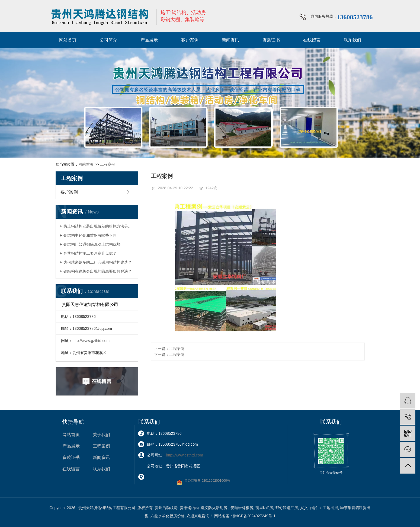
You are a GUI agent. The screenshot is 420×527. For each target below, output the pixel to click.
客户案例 (190, 40)
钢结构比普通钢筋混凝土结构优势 (92, 244)
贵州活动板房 (166, 508)
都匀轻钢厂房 (287, 508)
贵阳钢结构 (189, 508)
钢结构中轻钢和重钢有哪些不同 (90, 235)
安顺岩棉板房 (242, 508)
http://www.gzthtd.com (91, 341)
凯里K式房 (264, 508)
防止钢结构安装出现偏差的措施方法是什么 (99, 226)
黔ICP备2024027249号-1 (254, 516)
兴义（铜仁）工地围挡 (319, 508)
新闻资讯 (230, 40)
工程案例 (108, 164)
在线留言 (312, 40)
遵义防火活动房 (214, 508)
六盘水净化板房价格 (168, 516)
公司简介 (108, 40)
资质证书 (271, 40)
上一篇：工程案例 (169, 349)
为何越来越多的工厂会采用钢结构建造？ (98, 262)
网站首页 (68, 40)
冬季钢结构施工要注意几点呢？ (90, 253)
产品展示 (149, 40)
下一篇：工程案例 (169, 354)
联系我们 (352, 40)
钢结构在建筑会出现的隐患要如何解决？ (98, 271)
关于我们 (101, 435)
